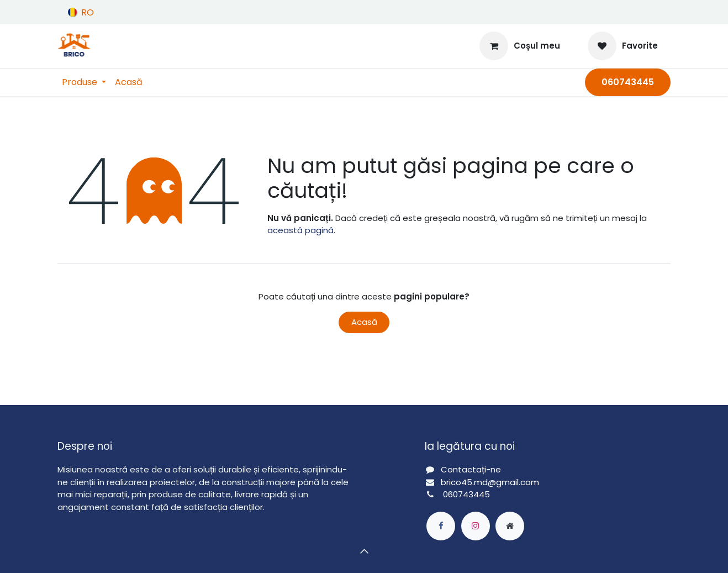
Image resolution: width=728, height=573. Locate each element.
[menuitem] (84, 82)
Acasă (364, 322)
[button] (364, 551)
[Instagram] (476, 526)
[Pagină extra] (510, 526)
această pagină (300, 230)
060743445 (466, 494)
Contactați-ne (471, 469)
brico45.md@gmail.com (490, 482)
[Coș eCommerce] (520, 46)
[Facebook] (441, 526)
